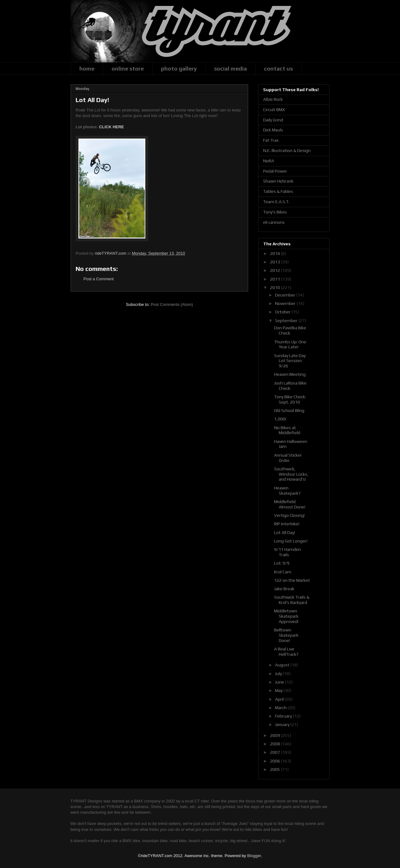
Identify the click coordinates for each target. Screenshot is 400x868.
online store (128, 69)
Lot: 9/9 (282, 563)
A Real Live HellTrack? (286, 652)
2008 (275, 744)
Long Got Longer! (291, 541)
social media (230, 69)
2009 (275, 735)
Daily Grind (273, 120)
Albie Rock (273, 99)
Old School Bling (289, 410)
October (283, 312)
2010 (275, 287)
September (287, 321)
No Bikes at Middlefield (287, 430)
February (284, 716)
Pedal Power (275, 171)
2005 (275, 769)
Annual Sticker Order (288, 458)
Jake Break (284, 589)
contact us (278, 69)
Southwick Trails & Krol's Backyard (292, 600)
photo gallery (179, 69)
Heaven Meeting (290, 374)
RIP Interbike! (287, 524)
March (281, 708)
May (279, 690)
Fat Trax (271, 140)
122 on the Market (292, 580)
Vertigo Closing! (289, 515)
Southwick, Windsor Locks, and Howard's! (291, 474)
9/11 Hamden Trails (287, 552)
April (280, 699)
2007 (275, 752)
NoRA (269, 161)
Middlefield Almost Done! (290, 504)
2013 (275, 262)
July (279, 674)
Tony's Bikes (275, 212)
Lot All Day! (285, 532)
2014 (275, 253)
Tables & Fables (278, 191)
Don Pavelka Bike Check (290, 330)
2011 (275, 279)
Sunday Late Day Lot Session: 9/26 (290, 361)
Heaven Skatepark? (287, 490)
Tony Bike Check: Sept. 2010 (290, 399)
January (283, 724)
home (87, 69)
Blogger (254, 856)
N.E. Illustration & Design (287, 150)
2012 (275, 270)
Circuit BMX (274, 110)
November (286, 303)
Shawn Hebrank (278, 181)
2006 (275, 761)
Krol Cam (283, 572)
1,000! (280, 419)
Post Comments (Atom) (172, 304)
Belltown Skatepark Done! (286, 635)
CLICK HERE (111, 127)
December (286, 295)
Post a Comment (99, 279)
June (280, 682)
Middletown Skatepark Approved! (286, 616)
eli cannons (274, 222)
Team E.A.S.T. (276, 202)
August (283, 665)
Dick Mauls (273, 130)
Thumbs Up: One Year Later (290, 344)
